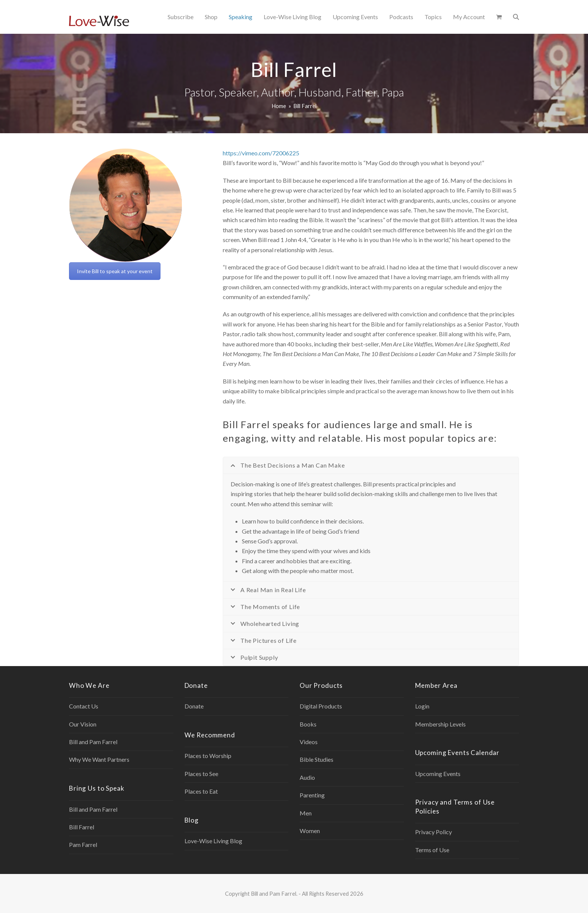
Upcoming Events (438, 774)
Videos (309, 742)
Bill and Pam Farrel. (274, 893)
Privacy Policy (433, 832)
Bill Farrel (82, 827)
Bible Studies (316, 759)
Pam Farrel (83, 845)
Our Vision (83, 724)
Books (308, 724)
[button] (499, 17)
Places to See (201, 774)
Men (306, 813)
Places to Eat (201, 791)
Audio (307, 777)
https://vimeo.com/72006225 (261, 153)
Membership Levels (440, 724)
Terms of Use (432, 850)
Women (310, 831)
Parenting (312, 795)
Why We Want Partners (99, 759)
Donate (194, 706)
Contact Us (84, 706)
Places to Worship (208, 756)
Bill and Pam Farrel (93, 742)
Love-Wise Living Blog (213, 841)
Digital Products (321, 706)
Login (422, 706)
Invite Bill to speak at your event (115, 271)
